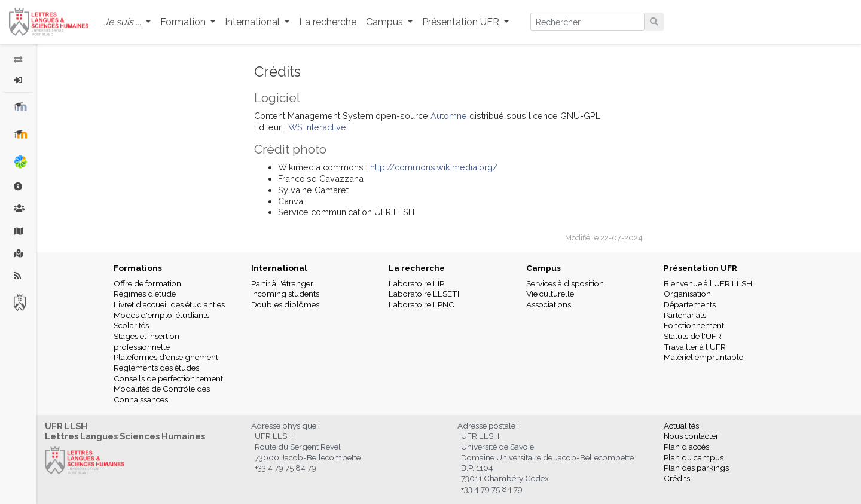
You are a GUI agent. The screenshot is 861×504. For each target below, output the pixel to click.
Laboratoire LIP (416, 283)
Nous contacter (691, 436)
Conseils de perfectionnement (168, 378)
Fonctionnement (694, 325)
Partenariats (685, 315)
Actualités (681, 426)
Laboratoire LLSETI (424, 294)
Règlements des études (156, 368)
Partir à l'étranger (282, 283)
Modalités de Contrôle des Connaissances (162, 394)
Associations (549, 304)
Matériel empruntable (703, 357)
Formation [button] (184, 22)
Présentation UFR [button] (462, 22)
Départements (690, 304)
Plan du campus (694, 457)
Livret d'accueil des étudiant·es (169, 304)
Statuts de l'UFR (693, 336)
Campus (544, 268)
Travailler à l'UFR (695, 347)
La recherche (328, 22)
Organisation (687, 294)
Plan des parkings (696, 468)
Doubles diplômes (285, 304)
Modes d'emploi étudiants (161, 315)
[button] (127, 22)
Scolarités (131, 325)
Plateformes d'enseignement (166, 357)
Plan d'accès (686, 447)
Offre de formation (147, 283)
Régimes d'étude (145, 294)
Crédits (677, 478)
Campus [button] (386, 22)
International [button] (254, 22)
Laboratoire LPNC (422, 304)
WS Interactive (317, 127)
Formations (138, 268)
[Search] (587, 22)
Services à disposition (565, 283)
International (279, 268)
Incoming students (285, 294)
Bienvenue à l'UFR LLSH (708, 283)
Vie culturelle (550, 294)
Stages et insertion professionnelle (146, 341)
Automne (450, 116)
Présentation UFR (700, 268)
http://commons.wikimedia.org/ (434, 167)
